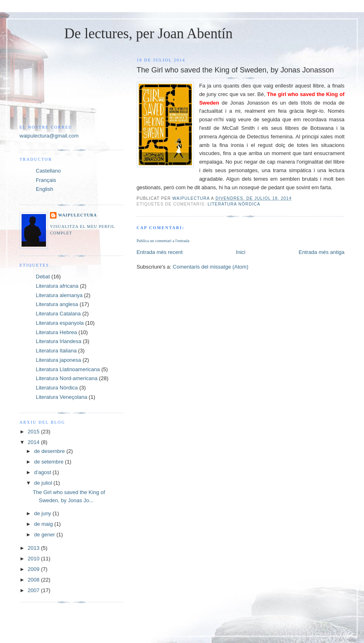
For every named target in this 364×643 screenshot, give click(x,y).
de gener (45, 535)
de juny (44, 513)
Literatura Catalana (58, 314)
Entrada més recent (160, 252)
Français (46, 180)
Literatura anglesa (57, 304)
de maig (44, 524)
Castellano (48, 171)
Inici (241, 252)
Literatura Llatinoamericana (68, 369)
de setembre (50, 462)
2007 (34, 590)
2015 (34, 432)
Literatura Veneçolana (61, 397)
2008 (34, 580)
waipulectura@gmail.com (49, 136)
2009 (34, 569)
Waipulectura (77, 215)
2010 (34, 559)
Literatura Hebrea (56, 332)
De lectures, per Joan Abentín (148, 34)
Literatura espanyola (60, 323)
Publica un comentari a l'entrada (163, 241)
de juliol (44, 483)
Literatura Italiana (56, 351)
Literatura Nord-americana (67, 378)
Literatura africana (57, 286)
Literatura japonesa (58, 360)
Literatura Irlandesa (59, 341)
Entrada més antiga (321, 252)
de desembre (50, 451)
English (45, 189)
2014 (34, 442)
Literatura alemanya (59, 295)
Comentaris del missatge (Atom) (211, 267)
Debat (43, 277)
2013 (34, 548)
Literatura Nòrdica (234, 204)
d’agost (44, 472)
